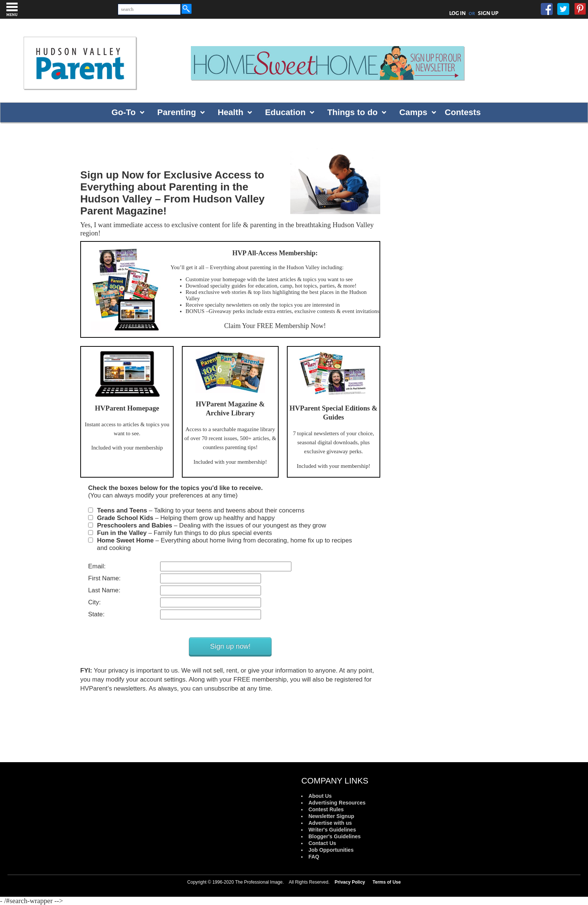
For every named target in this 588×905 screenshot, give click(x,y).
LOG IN (458, 13)
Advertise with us (330, 823)
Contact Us (322, 843)
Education (285, 112)
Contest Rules (326, 809)
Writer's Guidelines (332, 830)
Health (230, 112)
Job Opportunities (331, 850)
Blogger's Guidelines (334, 836)
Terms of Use (387, 882)
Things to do (352, 112)
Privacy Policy (350, 882)
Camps (413, 112)
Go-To (123, 112)
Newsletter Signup (331, 816)
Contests (463, 112)
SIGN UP (488, 13)
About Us (320, 796)
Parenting (176, 112)
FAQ (314, 857)
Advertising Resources (337, 803)
